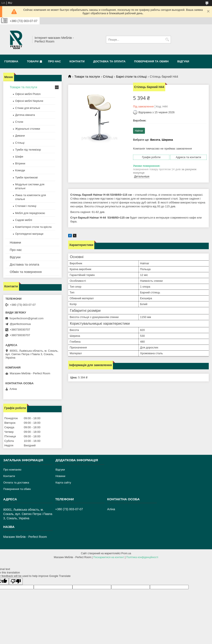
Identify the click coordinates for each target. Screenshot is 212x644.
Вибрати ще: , (153, 140)
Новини (15, 242)
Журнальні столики (28, 129)
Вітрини (20, 163)
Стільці (108, 77)
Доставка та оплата (109, 61)
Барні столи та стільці (131, 77)
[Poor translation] (16, 581)
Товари (33, 61)
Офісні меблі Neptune (29, 101)
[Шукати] (167, 40)
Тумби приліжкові (26, 177)
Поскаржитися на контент (109, 557)
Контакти (77, 61)
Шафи (19, 157)
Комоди (20, 170)
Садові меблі (24, 220)
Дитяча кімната (25, 115)
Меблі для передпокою (30, 213)
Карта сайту (63, 483)
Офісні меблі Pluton (28, 94)
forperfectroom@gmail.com (26, 318)
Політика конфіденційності (142, 557)
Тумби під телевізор (28, 150)
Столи (19, 122)
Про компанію (12, 470)
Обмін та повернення (26, 272)
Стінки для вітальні (28, 108)
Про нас (54, 61)
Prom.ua (126, 553)
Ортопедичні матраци (29, 234)
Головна (11, 61)
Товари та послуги (87, 77)
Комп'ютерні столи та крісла (33, 227)
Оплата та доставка (16, 483)
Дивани (20, 136)
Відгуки (183, 61)
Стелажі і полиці (26, 206)
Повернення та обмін (151, 61)
